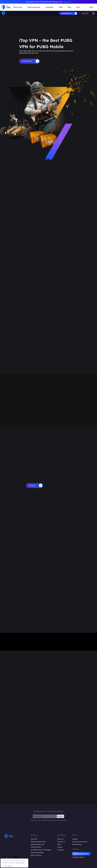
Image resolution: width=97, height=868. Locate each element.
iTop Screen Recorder (38, 842)
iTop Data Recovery (37, 844)
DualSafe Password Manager (41, 850)
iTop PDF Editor (36, 847)
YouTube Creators (78, 857)
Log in (91, 7)
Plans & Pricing (36, 855)
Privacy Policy (20, 863)
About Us (60, 839)
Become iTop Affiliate (81, 854)
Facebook (61, 850)
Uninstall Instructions (80, 842)
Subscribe (60, 816)
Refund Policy (77, 844)
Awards (60, 847)
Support (75, 839)
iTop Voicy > (67, 2)
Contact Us (61, 842)
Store (78, 7)
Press (59, 844)
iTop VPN (34, 839)
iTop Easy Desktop (37, 852)
